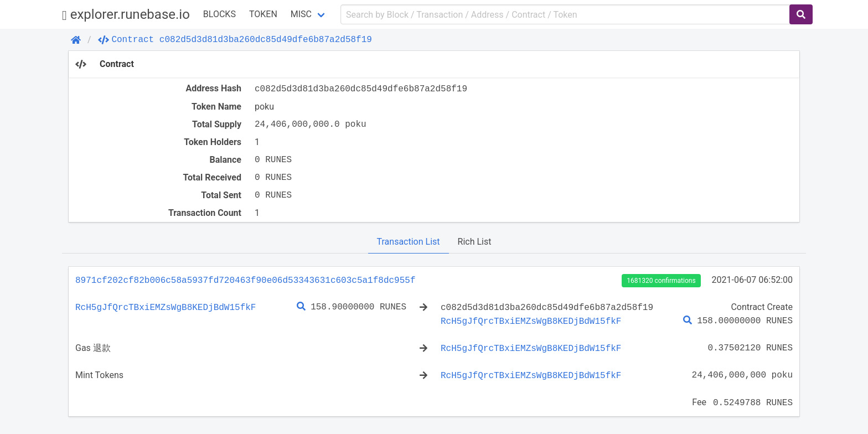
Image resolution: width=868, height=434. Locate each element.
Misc (301, 14)
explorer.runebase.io (126, 15)
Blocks (219, 14)
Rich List (475, 242)
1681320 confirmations (661, 281)
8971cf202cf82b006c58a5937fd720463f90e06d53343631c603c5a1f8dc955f (245, 280)
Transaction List (409, 242)
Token (263, 14)
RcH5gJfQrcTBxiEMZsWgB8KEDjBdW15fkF (166, 307)
